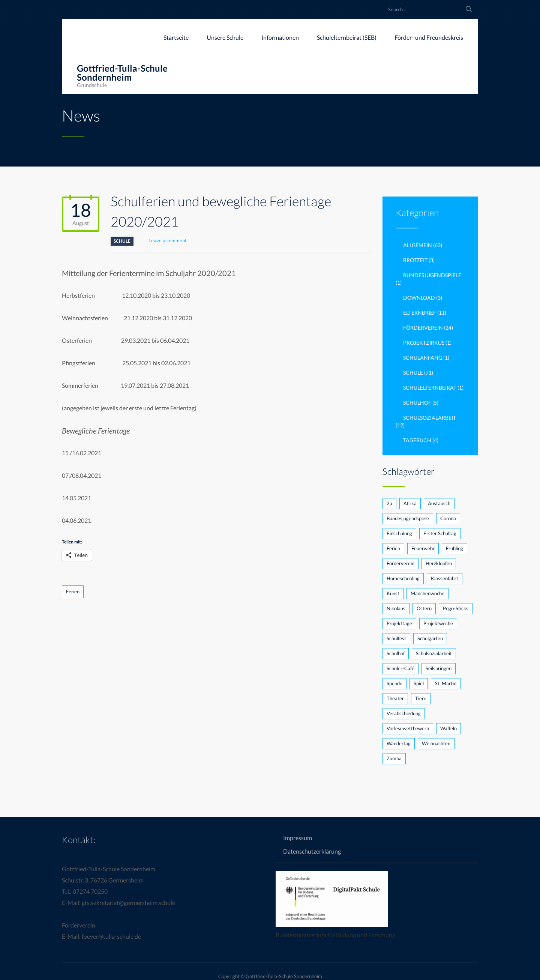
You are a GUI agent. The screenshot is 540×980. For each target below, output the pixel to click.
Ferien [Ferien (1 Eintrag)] (393, 548)
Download (419, 298)
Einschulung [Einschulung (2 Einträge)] (399, 533)
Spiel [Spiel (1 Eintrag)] (419, 683)
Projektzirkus (424, 343)
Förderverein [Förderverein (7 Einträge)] (400, 563)
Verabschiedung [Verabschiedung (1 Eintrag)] (404, 713)
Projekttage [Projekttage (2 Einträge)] (399, 623)
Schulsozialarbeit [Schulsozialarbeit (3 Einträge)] (434, 653)
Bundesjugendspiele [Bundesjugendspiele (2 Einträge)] (408, 518)
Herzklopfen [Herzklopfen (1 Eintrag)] (439, 563)
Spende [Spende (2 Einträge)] (394, 683)
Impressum (298, 838)
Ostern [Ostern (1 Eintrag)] (424, 608)
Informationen (280, 37)
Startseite (176, 37)
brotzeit (415, 260)
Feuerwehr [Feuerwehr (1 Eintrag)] (423, 548)
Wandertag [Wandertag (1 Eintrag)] (399, 743)
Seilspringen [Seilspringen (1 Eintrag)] (439, 668)
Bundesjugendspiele (432, 275)
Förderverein (423, 328)
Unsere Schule (225, 37)
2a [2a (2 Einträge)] (389, 503)
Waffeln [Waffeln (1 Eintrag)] (448, 728)
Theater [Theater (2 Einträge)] (395, 698)
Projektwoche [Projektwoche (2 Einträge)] (438, 623)
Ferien (73, 591)
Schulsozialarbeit (430, 418)
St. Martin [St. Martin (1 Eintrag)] (446, 683)
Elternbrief (420, 313)
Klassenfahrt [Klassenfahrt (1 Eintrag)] (445, 578)
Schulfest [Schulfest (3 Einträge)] (396, 638)
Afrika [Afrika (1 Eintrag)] (410, 503)
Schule (122, 241)
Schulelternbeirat (430, 388)
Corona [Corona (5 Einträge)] (448, 518)
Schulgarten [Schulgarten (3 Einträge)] (430, 638)
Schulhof (417, 403)
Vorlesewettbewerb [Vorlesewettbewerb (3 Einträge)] (408, 728)
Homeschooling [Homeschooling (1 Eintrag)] (403, 578)
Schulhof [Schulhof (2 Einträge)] (396, 653)
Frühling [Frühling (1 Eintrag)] (454, 548)
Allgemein (418, 245)
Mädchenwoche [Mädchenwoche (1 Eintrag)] (427, 593)
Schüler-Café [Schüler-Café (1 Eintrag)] (400, 668)
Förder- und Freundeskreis (429, 37)
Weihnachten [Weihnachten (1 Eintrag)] (436, 743)
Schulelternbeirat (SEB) (347, 37)
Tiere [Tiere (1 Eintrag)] (421, 698)
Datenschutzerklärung (312, 851)
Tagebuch (417, 440)
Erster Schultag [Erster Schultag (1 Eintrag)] (440, 533)
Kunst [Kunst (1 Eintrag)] (393, 593)
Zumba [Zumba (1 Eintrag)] (394, 758)
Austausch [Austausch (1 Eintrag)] (439, 503)
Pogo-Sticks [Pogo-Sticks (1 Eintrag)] (456, 608)
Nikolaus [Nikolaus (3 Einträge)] (396, 608)
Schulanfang (423, 358)
